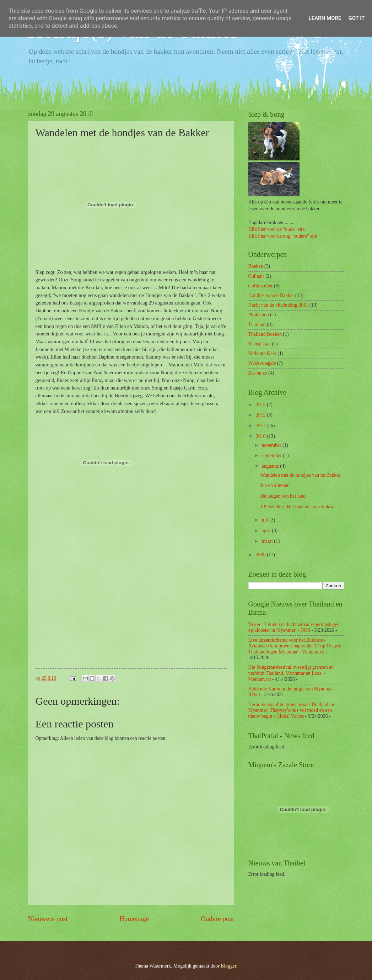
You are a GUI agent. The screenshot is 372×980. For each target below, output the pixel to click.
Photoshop (259, 315)
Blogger (228, 966)
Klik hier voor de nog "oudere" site (283, 236)
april (267, 531)
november (272, 445)
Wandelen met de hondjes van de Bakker (300, 475)
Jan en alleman (275, 485)
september (272, 455)
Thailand (257, 325)
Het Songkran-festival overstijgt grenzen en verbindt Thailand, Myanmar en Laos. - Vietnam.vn (291, 673)
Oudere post (217, 919)
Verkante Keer (262, 353)
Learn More (325, 18)
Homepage (134, 919)
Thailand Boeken (265, 334)
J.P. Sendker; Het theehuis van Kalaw (297, 507)
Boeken (256, 266)
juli (265, 520)
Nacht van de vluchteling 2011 (278, 305)
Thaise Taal (260, 344)
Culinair (256, 276)
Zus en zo (258, 373)
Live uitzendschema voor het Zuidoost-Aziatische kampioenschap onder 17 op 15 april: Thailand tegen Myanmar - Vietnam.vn (296, 646)
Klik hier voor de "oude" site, (277, 229)
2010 (261, 436)
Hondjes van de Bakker (271, 295)
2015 (261, 405)
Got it (356, 18)
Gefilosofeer (261, 286)
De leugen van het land (283, 496)
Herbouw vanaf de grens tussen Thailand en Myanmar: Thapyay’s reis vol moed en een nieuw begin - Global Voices (291, 710)
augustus (271, 466)
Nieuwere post (48, 919)
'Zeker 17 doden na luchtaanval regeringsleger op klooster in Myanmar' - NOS (294, 627)
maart (268, 541)
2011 (261, 426)
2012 (261, 415)
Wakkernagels (262, 363)
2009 (261, 555)
